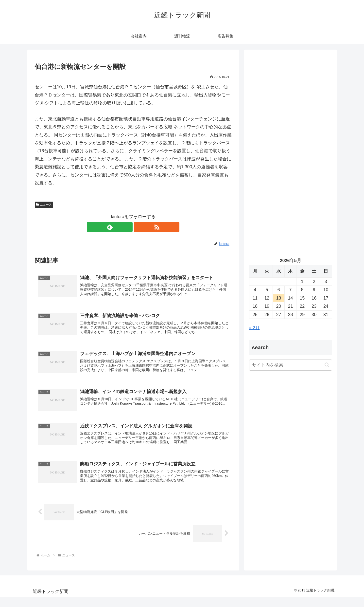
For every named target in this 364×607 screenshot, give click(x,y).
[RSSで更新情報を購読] (139, 227)
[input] (291, 365)
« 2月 (254, 328)
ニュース (44, 205)
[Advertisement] (291, 105)
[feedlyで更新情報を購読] (128, 227)
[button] (327, 365)
